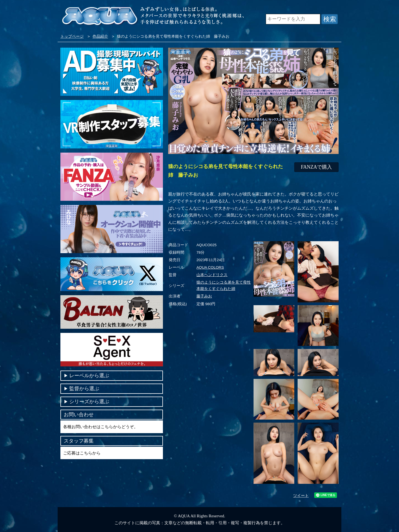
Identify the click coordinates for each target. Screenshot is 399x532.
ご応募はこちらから (82, 453)
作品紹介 (100, 36)
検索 (330, 19)
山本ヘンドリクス (212, 275)
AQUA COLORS (210, 267)
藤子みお (204, 296)
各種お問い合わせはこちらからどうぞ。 (101, 427)
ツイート (301, 496)
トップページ (72, 36)
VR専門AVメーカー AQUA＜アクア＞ (100, 16)
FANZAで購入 (317, 167)
